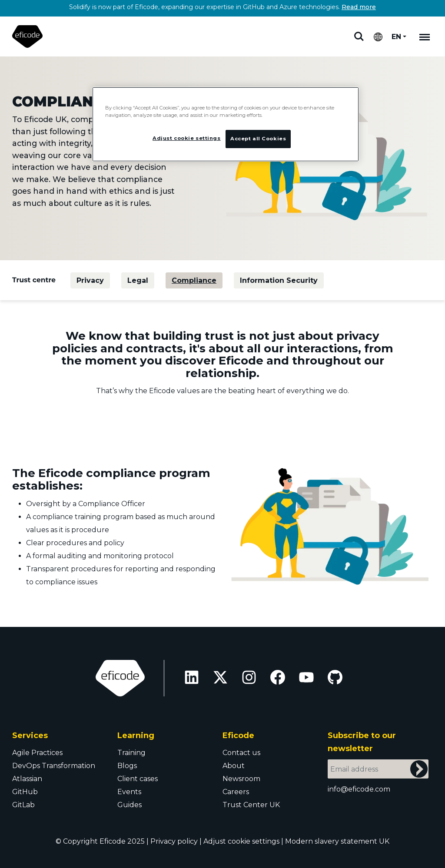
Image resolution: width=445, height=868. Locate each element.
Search (359, 36)
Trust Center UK (251, 805)
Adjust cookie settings (241, 841)
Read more (359, 7)
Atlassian (27, 779)
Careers (236, 792)
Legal (138, 280)
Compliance (194, 280)
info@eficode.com (359, 789)
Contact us (241, 753)
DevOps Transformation (54, 766)
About (234, 766)
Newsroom (241, 779)
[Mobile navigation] (425, 36)
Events (129, 792)
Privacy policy (174, 841)
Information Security (279, 280)
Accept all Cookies (258, 139)
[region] (226, 124)
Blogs (127, 766)
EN (396, 37)
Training (131, 753)
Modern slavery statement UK (337, 841)
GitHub (25, 792)
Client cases (138, 779)
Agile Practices (37, 753)
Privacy (90, 280)
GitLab (23, 805)
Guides (130, 805)
